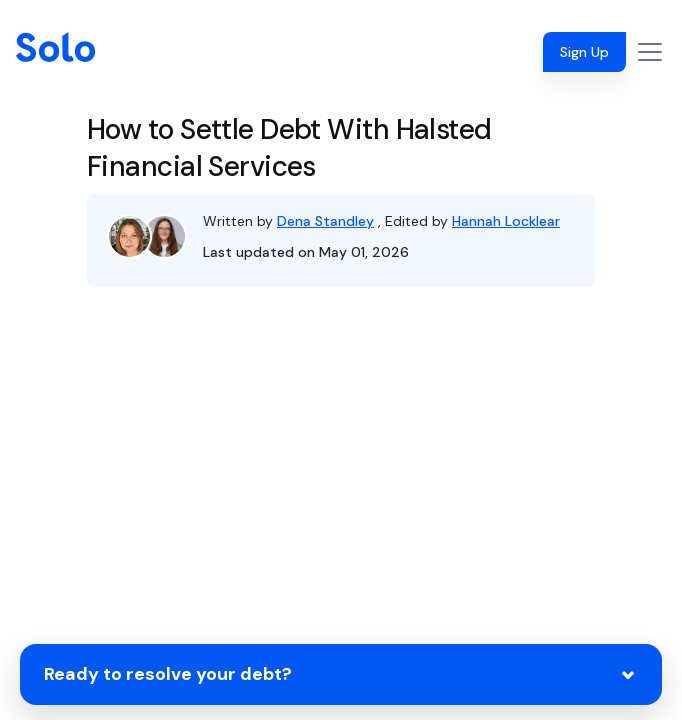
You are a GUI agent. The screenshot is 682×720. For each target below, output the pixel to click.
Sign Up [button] (584, 52)
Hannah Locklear (506, 221)
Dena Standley (325, 221)
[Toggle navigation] (650, 52)
